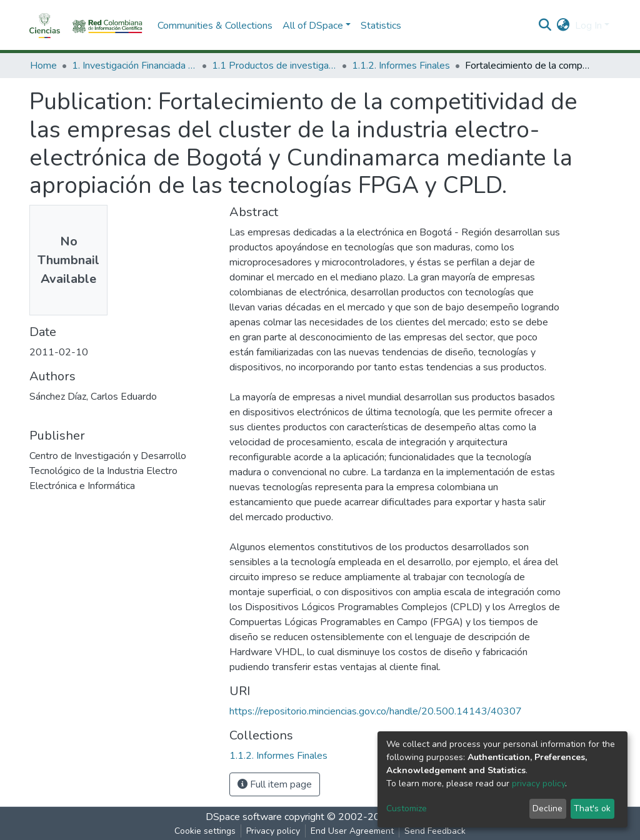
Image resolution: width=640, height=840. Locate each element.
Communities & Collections (215, 26)
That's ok (592, 808)
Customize (407, 808)
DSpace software (244, 817)
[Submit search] (545, 26)
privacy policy (538, 783)
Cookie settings (205, 831)
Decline (547, 808)
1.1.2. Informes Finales (401, 66)
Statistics (381, 26)
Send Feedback (435, 831)
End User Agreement (352, 831)
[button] (563, 26)
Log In (588, 26)
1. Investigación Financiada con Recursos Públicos (134, 66)
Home (43, 66)
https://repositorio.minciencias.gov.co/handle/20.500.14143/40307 (376, 711)
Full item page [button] (275, 784)
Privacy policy (273, 831)
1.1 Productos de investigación (274, 66)
